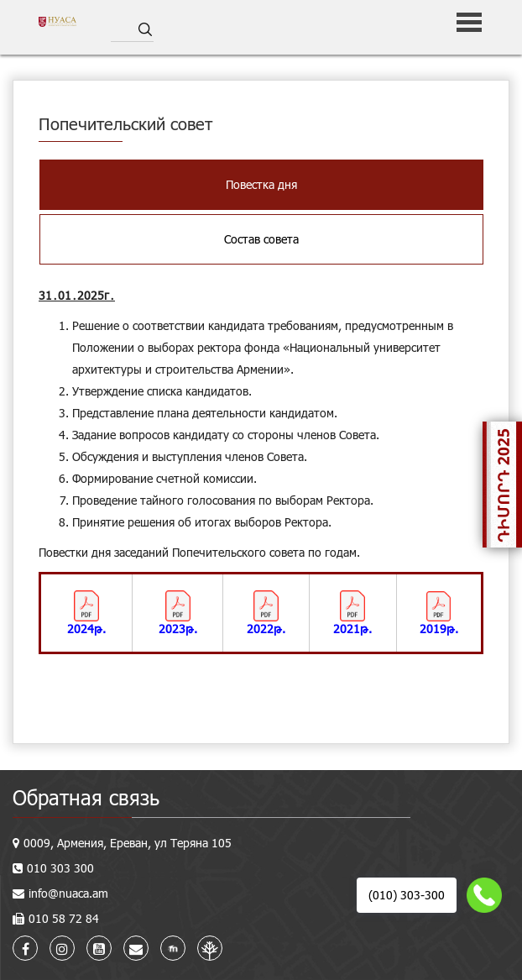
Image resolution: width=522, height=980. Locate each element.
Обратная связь (86, 797)
